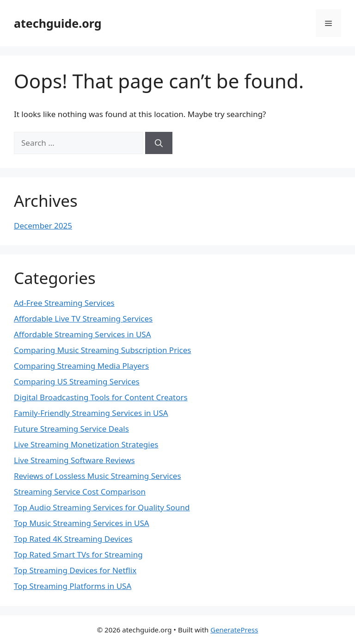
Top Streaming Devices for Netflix (75, 570)
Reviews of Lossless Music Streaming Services (98, 476)
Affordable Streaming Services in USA (83, 334)
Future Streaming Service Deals (71, 429)
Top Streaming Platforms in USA (73, 586)
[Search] (159, 143)
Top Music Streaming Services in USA (82, 523)
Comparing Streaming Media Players (81, 366)
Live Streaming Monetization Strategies (86, 444)
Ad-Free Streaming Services (64, 303)
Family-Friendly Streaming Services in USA (91, 413)
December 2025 (43, 226)
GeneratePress (234, 630)
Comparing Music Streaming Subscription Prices (102, 350)
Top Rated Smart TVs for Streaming (78, 554)
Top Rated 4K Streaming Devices (73, 539)
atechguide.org (58, 23)
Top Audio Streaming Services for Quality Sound (102, 507)
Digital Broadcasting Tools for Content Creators (101, 397)
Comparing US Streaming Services (77, 381)
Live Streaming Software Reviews (74, 460)
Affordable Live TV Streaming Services (83, 319)
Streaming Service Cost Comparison (80, 492)
